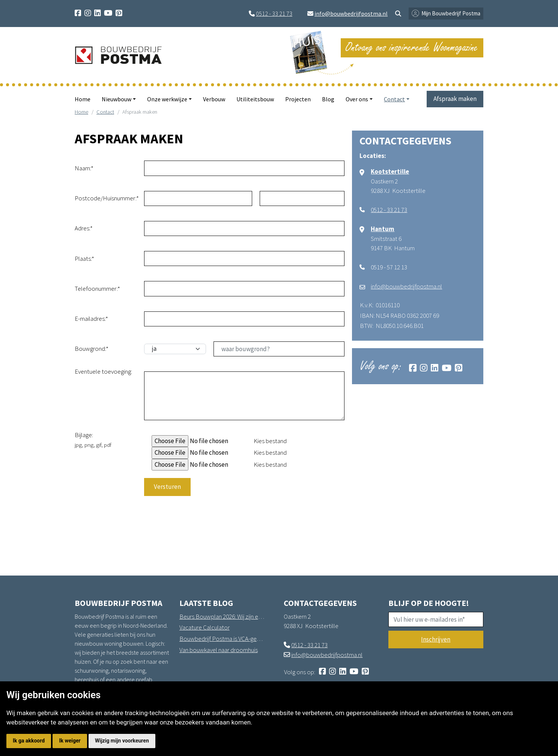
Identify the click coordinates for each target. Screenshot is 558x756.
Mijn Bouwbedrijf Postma (451, 13)
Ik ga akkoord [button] (29, 741)
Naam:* (84, 168)
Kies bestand (270, 441)
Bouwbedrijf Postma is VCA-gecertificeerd (222, 639)
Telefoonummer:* (97, 289)
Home (83, 99)
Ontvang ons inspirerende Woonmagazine (412, 47)
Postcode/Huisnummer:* (107, 198)
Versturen (167, 487)
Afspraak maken (455, 99)
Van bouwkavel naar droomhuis (219, 650)
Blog (328, 99)
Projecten (298, 99)
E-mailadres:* (91, 319)
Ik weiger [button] (70, 741)
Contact (105, 112)
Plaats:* (84, 259)
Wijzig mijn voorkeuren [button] (122, 741)
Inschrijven (436, 639)
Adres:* (84, 228)
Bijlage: (93, 440)
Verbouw (214, 99)
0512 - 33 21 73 (274, 14)
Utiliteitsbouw (255, 99)
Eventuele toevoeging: (103, 371)
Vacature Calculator (205, 627)
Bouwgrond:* (92, 349)
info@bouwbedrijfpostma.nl (351, 14)
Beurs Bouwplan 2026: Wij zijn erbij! (222, 616)
